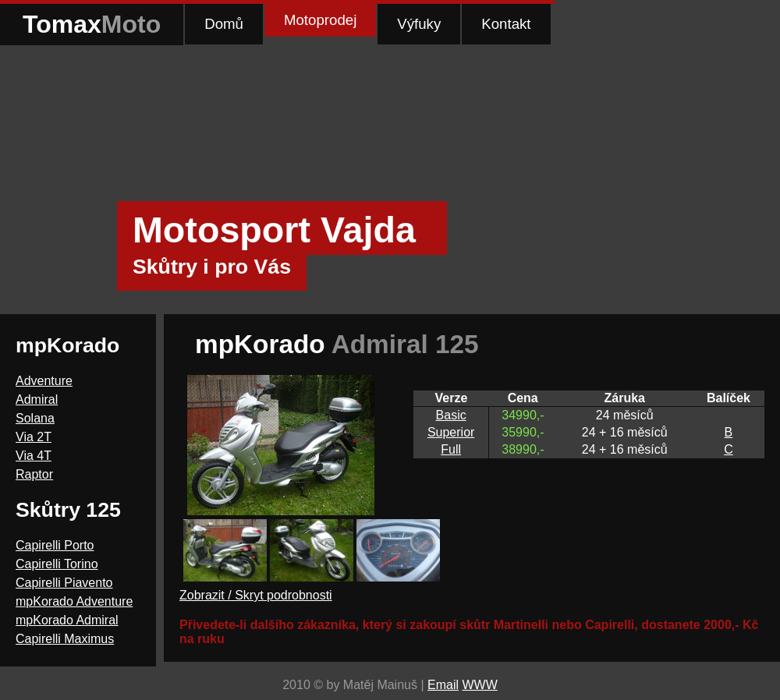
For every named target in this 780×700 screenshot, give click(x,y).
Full (451, 449)
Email (443, 685)
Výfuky (419, 24)
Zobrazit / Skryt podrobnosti (256, 595)
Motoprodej (320, 20)
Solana (35, 418)
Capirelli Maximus (65, 639)
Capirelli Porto (55, 545)
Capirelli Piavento (64, 583)
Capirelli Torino (57, 564)
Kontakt (506, 24)
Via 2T (34, 437)
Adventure (44, 381)
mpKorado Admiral (67, 620)
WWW (479, 685)
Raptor (34, 474)
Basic (451, 415)
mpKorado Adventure (74, 601)
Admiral (37, 399)
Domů (224, 24)
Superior (451, 432)
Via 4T (34, 456)
